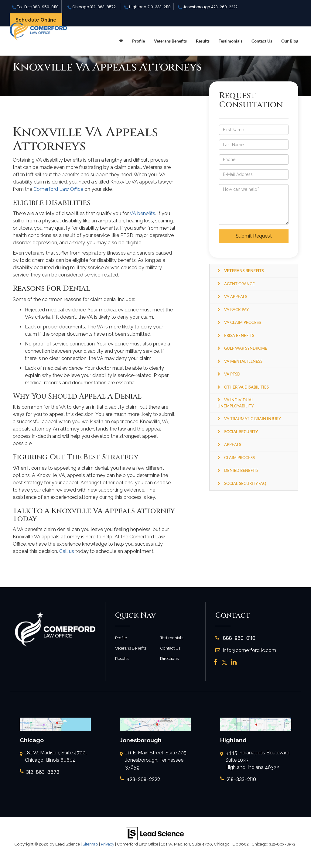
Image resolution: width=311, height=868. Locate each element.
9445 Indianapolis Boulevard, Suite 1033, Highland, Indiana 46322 (255, 760)
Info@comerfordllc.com (246, 650)
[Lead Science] (155, 834)
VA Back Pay (236, 310)
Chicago (92, 7)
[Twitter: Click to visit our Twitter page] (224, 662)
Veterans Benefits (131, 648)
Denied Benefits (241, 470)
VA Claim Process (243, 322)
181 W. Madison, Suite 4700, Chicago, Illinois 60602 (53, 757)
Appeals (233, 444)
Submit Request (254, 236)
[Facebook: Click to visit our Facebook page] (216, 662)
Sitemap (90, 844)
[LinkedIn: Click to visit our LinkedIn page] (234, 662)
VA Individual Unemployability (236, 403)
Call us (67, 551)
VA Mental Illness (243, 361)
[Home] (121, 41)
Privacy (108, 844)
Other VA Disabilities (246, 387)
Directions (169, 658)
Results (203, 41)
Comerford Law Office (58, 189)
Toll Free (35, 7)
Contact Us (262, 41)
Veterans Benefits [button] (170, 41)
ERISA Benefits (239, 335)
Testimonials (231, 41)
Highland (147, 7)
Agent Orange (239, 284)
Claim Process (239, 458)
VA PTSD (232, 374)
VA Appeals (236, 297)
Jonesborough (208, 7)
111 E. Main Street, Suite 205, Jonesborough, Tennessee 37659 (154, 760)
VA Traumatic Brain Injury (253, 419)
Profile (138, 41)
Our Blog (290, 41)
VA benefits (142, 213)
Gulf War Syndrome (246, 348)
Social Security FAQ (245, 483)
